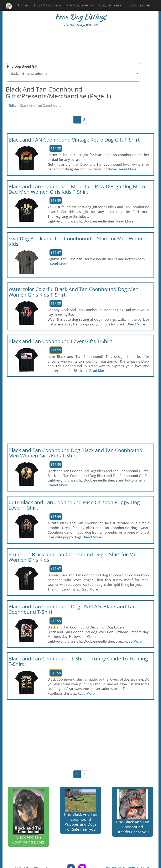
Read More (128, 169)
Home (23, 5)
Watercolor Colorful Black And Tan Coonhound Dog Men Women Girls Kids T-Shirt (74, 292)
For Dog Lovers (80, 5)
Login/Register (139, 5)
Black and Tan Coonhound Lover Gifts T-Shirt (60, 341)
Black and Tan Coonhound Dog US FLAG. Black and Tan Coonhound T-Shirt (72, 609)
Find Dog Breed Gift (22, 66)
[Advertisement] (80, 47)
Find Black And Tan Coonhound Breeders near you (133, 812)
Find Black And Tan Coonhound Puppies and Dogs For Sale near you (80, 810)
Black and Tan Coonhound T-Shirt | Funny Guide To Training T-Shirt (78, 661)
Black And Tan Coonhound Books (28, 817)
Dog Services (110, 5)
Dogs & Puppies (47, 5)
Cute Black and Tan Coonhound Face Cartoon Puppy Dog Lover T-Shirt (74, 505)
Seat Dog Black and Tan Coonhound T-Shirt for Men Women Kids (78, 241)
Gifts (12, 105)
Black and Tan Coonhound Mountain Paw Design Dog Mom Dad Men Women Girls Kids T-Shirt (77, 189)
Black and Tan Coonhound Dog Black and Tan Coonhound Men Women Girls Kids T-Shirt (76, 453)
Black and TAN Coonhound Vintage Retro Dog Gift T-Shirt (74, 140)
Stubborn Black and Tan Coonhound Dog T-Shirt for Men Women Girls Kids (74, 557)
